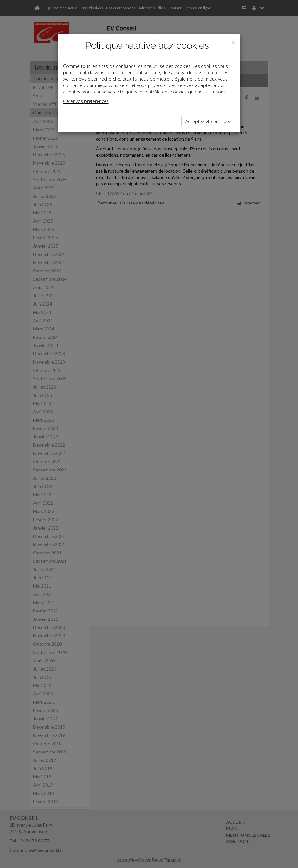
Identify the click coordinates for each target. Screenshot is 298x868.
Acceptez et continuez (208, 121)
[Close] (233, 43)
